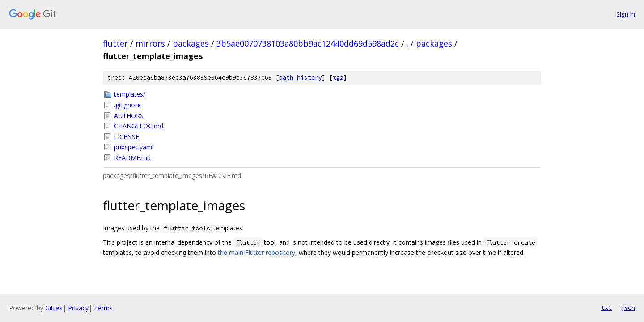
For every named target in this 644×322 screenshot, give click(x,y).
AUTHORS (129, 116)
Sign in (626, 14)
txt (606, 308)
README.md (132, 158)
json (628, 308)
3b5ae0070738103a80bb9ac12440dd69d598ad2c (308, 43)
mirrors (150, 43)
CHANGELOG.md (139, 126)
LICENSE (127, 137)
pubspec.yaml (134, 147)
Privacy (78, 308)
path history (301, 78)
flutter (115, 43)
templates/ (130, 94)
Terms (103, 308)
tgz (338, 78)
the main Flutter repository (256, 252)
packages (191, 43)
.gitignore (127, 105)
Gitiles (54, 308)
